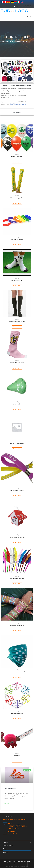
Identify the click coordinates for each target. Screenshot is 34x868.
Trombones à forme (17, 713)
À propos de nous (8, 846)
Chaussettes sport (17, 280)
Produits (17, 842)
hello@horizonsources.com (18, 104)
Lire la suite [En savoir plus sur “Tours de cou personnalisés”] (17, 677)
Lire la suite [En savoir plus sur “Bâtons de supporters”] (17, 203)
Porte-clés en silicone (17, 490)
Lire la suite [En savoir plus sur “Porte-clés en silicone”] (17, 496)
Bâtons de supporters (17, 198)
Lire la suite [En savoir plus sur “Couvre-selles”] (17, 409)
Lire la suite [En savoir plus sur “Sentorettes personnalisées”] (17, 542)
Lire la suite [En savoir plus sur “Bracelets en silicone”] (17, 245)
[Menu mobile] (30, 17)
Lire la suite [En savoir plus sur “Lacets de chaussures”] (17, 449)
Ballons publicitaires (17, 157)
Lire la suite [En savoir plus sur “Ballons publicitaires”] (17, 162)
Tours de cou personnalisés (17, 672)
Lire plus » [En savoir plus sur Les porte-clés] (7, 803)
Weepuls (17, 756)
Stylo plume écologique (17, 578)
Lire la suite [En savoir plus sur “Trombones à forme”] (17, 719)
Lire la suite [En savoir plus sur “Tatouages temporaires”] (17, 631)
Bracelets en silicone (17, 239)
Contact (5, 852)
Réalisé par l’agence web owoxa (15, 863)
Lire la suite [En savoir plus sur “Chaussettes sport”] (17, 286)
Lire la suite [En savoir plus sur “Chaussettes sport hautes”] (17, 327)
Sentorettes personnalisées (17, 537)
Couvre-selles (17, 404)
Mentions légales (12, 861)
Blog (4, 849)
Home (5, 839)
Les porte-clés (10, 789)
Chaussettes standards (17, 363)
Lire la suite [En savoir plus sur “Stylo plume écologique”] (17, 584)
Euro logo (17, 155)
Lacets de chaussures (17, 443)
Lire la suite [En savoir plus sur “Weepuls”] (17, 761)
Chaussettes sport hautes (17, 322)
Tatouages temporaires (17, 625)
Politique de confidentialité (24, 861)
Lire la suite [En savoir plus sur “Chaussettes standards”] (17, 368)
